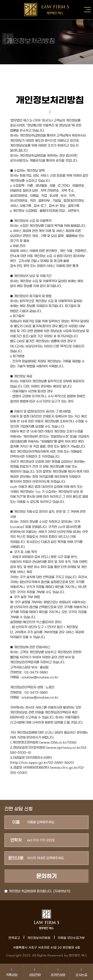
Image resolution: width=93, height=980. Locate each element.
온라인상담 (58, 972)
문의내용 (16, 858)
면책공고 (14, 938)
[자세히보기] (62, 891)
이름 (16, 822)
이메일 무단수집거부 (71, 938)
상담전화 (35, 972)
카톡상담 (12, 972)
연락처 (16, 840)
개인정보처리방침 (39, 938)
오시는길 (81, 972)
